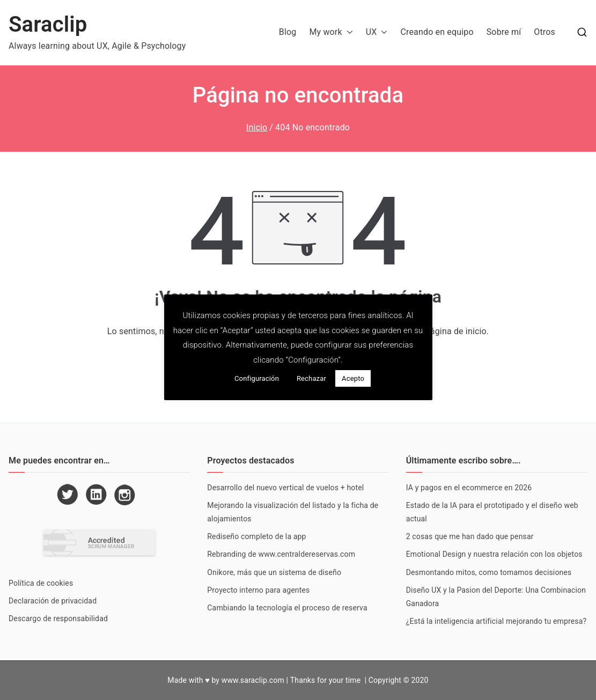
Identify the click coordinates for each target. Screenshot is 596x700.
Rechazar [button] (311, 378)
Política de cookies (41, 583)
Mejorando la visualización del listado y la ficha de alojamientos (293, 512)
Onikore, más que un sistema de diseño (274, 572)
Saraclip (48, 24)
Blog (288, 32)
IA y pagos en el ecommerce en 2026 (469, 488)
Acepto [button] (353, 378)
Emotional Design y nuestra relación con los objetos (494, 554)
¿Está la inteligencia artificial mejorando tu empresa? (496, 621)
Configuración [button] (257, 378)
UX (377, 32)
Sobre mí (504, 32)
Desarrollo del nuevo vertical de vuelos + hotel (285, 488)
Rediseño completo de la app (256, 536)
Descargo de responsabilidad (58, 618)
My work (331, 32)
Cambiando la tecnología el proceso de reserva (287, 608)
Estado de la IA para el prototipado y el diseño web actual (492, 512)
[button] (348, 32)
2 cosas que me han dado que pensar (470, 536)
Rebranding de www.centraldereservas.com (281, 554)
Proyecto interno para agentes (258, 590)
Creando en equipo (437, 32)
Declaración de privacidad (53, 601)
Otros (545, 32)
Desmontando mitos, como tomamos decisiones (489, 572)
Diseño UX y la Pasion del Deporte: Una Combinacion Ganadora (496, 597)
